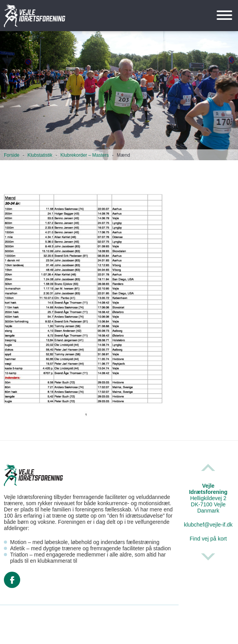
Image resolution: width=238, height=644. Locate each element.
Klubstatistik (40, 155)
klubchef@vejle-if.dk (208, 525)
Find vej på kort (208, 539)
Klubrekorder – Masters (84, 155)
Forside (12, 155)
